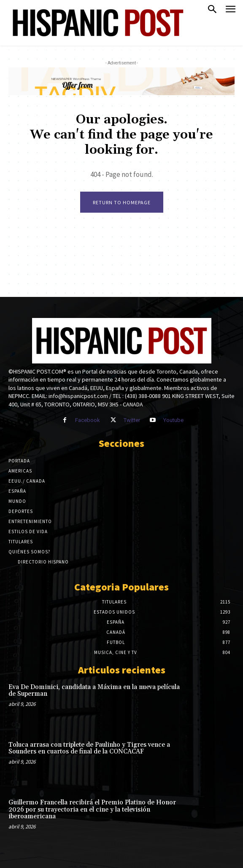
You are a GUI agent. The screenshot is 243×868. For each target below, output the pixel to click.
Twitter (132, 420)
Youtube (173, 420)
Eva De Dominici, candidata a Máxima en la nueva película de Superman (94, 691)
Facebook (88, 420)
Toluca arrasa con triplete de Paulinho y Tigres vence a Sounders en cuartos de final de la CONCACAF (89, 748)
